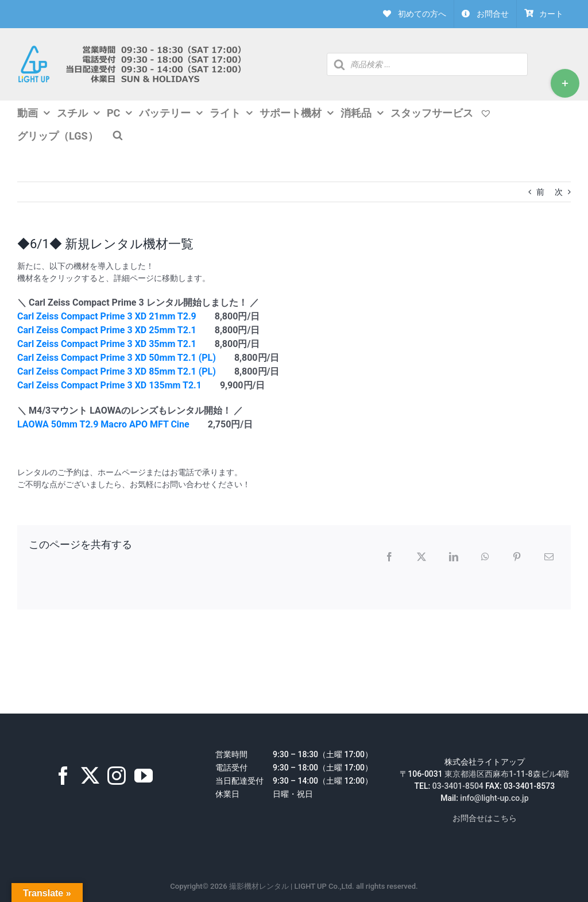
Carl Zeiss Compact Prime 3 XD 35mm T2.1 (107, 344)
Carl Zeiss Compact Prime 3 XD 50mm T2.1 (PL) (117, 358)
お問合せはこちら (485, 818)
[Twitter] (90, 776)
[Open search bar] (118, 135)
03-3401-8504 (458, 786)
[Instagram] (117, 776)
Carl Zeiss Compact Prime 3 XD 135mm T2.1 (109, 385)
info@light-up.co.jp (494, 798)
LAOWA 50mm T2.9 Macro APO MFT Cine (103, 424)
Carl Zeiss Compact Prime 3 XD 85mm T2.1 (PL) (117, 371)
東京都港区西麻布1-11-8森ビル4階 (507, 774)
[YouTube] (144, 776)
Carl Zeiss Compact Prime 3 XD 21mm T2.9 (107, 316)
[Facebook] (63, 776)
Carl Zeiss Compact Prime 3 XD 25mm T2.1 (107, 330)
